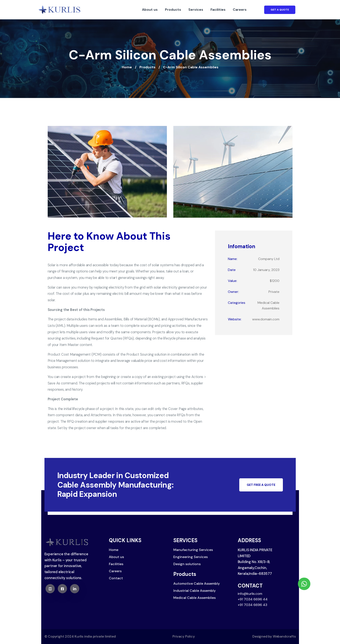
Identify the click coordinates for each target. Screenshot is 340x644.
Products (173, 10)
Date (232, 270)
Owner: (233, 292)
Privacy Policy (184, 636)
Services (196, 10)
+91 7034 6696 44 (253, 599)
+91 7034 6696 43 (252, 605)
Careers (240, 10)
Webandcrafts (284, 636)
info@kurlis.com (250, 594)
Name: (233, 259)
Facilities (218, 10)
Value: (233, 281)
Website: (235, 319)
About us (150, 10)
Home (127, 67)
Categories (237, 303)
